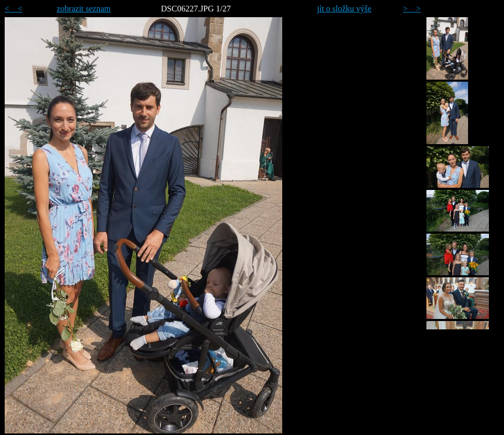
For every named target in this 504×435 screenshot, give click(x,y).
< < (14, 9)
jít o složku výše (344, 9)
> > (412, 9)
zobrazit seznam (84, 9)
